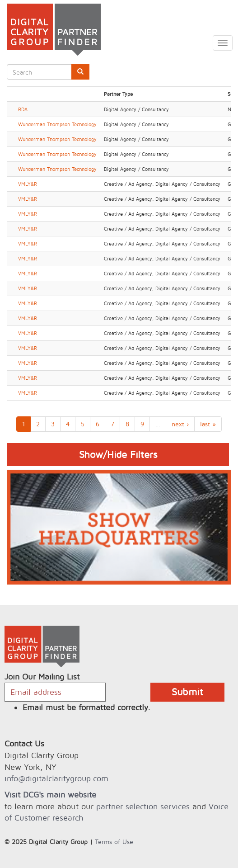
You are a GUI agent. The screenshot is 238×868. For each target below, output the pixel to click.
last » (208, 424)
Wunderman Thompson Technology (57, 124)
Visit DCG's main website (50, 795)
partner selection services (143, 806)
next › (180, 424)
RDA (23, 109)
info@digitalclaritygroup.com (56, 778)
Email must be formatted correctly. (86, 707)
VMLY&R (28, 184)
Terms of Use (114, 842)
